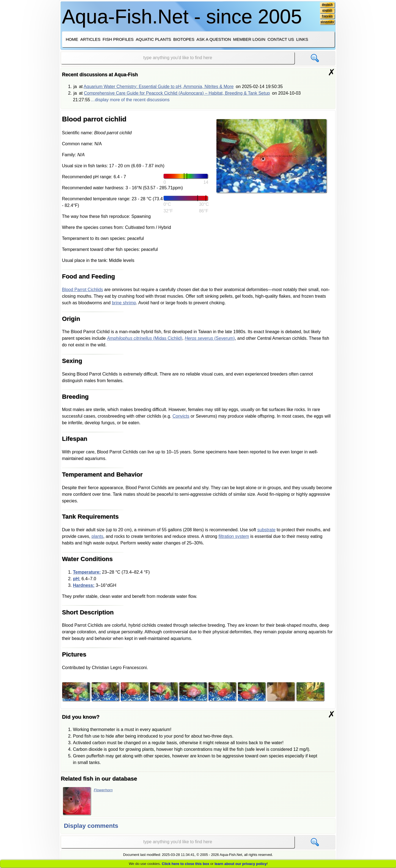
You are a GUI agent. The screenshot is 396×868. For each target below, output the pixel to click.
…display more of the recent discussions (130, 100)
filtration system (234, 536)
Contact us (280, 39)
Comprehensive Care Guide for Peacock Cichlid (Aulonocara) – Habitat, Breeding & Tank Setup (177, 93)
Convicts (181, 416)
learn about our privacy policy (241, 864)
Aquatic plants (153, 39)
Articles (90, 39)
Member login (249, 39)
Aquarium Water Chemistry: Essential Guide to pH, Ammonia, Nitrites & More (159, 87)
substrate (266, 530)
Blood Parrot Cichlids (82, 290)
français (326, 18)
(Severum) (210, 338)
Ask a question (214, 39)
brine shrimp (124, 303)
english (326, 12)
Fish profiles (118, 39)
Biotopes (184, 39)
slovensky (326, 25)
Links (302, 39)
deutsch (326, 5)
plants (97, 536)
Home (72, 39)
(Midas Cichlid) (145, 338)
